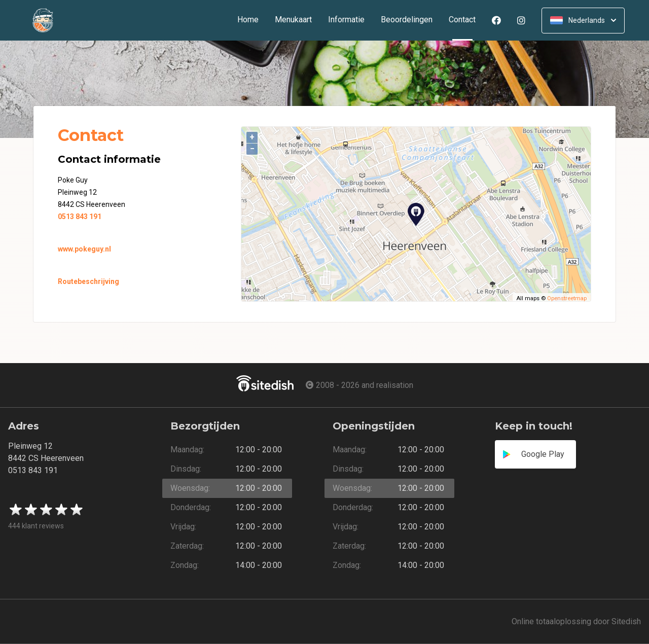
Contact (466, 20)
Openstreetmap (567, 298)
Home (248, 20)
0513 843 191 (80, 217)
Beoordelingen (407, 20)
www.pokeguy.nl (84, 249)
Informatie (346, 20)
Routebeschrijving (88, 281)
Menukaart (293, 20)
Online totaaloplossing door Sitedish (576, 621)
